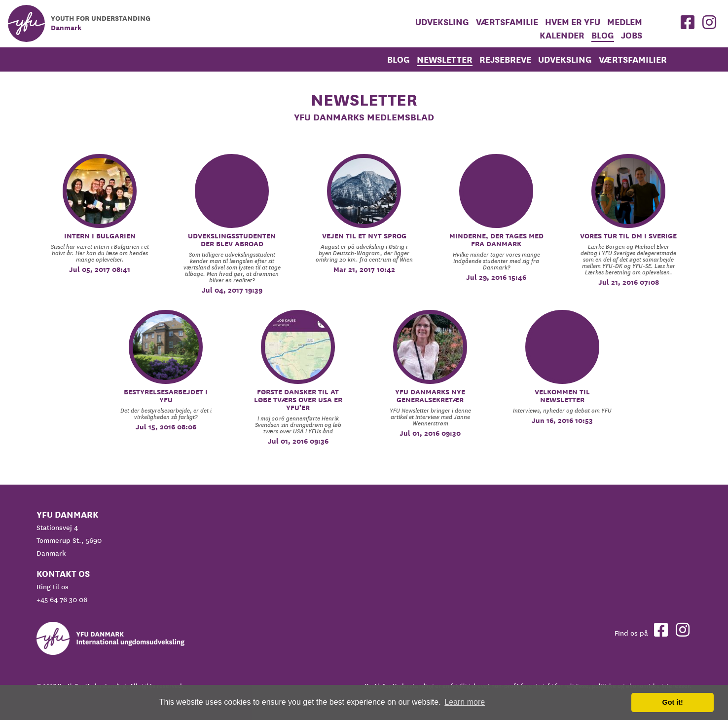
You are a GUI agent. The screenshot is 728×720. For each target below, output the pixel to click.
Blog (603, 35)
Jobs (632, 35)
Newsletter (445, 59)
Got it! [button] (673, 702)
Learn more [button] (465, 702)
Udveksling (442, 22)
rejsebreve (505, 59)
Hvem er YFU (573, 22)
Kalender (562, 35)
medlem (625, 22)
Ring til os (53, 587)
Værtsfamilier (633, 59)
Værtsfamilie (507, 22)
